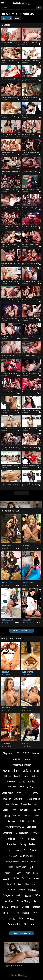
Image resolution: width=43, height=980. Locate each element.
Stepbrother (26, 804)
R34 (25, 849)
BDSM (37, 770)
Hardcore (32, 844)
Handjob (17, 776)
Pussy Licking (26, 878)
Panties (36, 810)
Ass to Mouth (11, 890)
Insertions (36, 753)
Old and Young (23, 901)
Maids (7, 804)
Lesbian (6, 878)
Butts (36, 901)
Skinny (27, 759)
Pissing (19, 793)
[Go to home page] (26, 3)
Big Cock (16, 878)
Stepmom (8, 753)
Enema (25, 861)
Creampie (11, 781)
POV (20, 884)
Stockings (11, 838)
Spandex (10, 867)
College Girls (8, 895)
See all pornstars (20, 631)
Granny (8, 850)
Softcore (21, 838)
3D (26, 793)
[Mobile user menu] (2, 2)
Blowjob (21, 787)
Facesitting (9, 901)
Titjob (5, 913)
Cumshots (35, 793)
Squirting (35, 776)
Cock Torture (32, 827)
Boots (18, 850)
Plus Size (34, 850)
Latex (32, 924)
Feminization (14, 924)
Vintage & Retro (12, 861)
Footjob (8, 873)
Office (37, 895)
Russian (28, 895)
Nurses (15, 804)
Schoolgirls (21, 890)
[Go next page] (22, 493)
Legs (35, 873)
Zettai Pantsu (8, 793)
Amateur (7, 799)
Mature (15, 907)
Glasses (5, 810)
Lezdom (26, 776)
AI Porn (31, 787)
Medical (26, 913)
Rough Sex (36, 912)
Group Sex (26, 907)
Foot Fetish (17, 815)
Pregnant (26, 753)
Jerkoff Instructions (14, 827)
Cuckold (36, 815)
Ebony (5, 907)
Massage (34, 861)
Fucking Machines (11, 770)
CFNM (18, 753)
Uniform (27, 770)
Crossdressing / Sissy (21, 765)
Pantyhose (12, 821)
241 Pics (17, 18)
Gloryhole (31, 821)
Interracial (11, 884)
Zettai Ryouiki (27, 856)
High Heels (8, 776)
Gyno (36, 804)
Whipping (7, 833)
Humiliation (24, 810)
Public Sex (31, 838)
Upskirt (32, 867)
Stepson (13, 856)
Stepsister (11, 844)
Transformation (33, 799)
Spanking (32, 890)
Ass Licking (15, 912)
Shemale (37, 907)
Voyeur (37, 878)
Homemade (30, 884)
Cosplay (19, 895)
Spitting (31, 781)
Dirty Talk (27, 815)
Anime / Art (36, 832)
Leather (12, 918)
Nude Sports (12, 787)
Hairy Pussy (21, 867)
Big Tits (22, 821)
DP (25, 924)
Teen (14, 810)
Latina (7, 816)
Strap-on (17, 759)
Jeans (21, 918)
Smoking (18, 799)
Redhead (30, 918)
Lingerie (19, 873)
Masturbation (22, 833)
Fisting (23, 844)
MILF (28, 873)
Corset (22, 781)
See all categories (20, 933)
